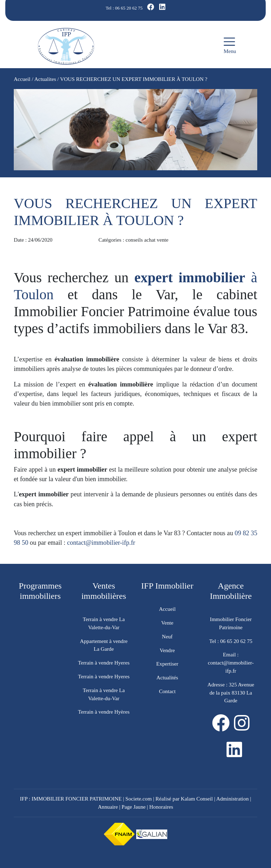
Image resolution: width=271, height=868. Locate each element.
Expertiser (167, 664)
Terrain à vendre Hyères (104, 712)
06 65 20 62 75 (129, 8)
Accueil (22, 79)
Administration (233, 799)
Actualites (45, 79)
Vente (167, 623)
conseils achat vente (147, 240)
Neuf (167, 636)
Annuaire (108, 807)
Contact (167, 691)
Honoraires (161, 807)
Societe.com (138, 799)
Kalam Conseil (197, 799)
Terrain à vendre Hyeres (104, 663)
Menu (230, 45)
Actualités (167, 677)
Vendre (167, 650)
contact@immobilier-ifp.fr (101, 543)
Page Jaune (134, 807)
